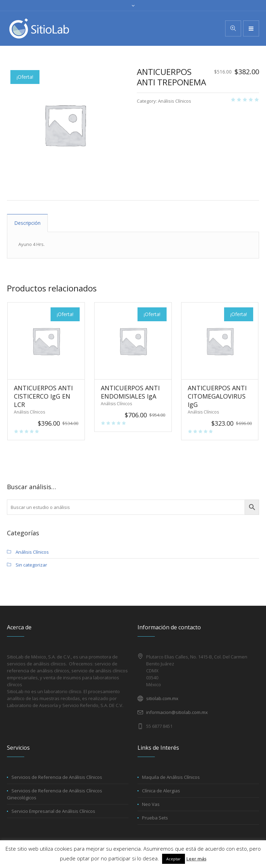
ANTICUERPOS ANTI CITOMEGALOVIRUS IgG (217, 396)
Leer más (196, 859)
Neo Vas (151, 804)
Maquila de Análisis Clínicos (171, 777)
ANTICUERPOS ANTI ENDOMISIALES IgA (130, 392)
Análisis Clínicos (175, 101)
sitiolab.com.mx (162, 698)
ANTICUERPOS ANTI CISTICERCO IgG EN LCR (43, 396)
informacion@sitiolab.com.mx (177, 712)
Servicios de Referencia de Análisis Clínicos (57, 777)
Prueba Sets (155, 818)
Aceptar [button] (174, 859)
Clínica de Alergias (161, 791)
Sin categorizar (31, 565)
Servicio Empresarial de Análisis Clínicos (53, 811)
